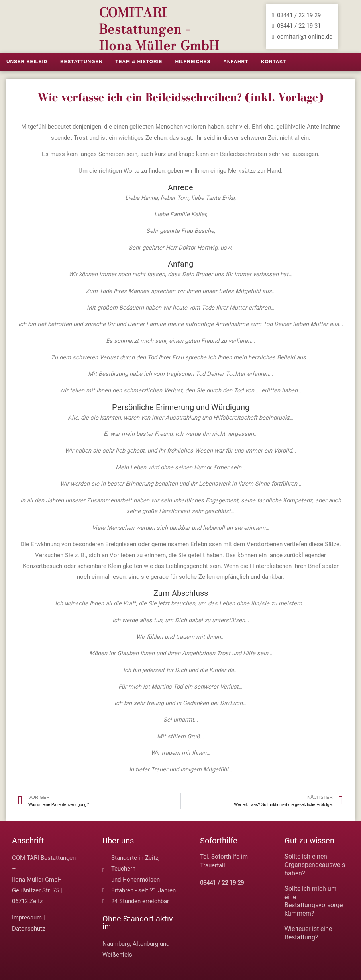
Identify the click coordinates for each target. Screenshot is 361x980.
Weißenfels (117, 955)
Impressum (27, 918)
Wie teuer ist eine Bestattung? (308, 933)
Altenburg (145, 944)
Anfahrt (236, 62)
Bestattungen (81, 62)
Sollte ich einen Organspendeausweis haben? (315, 865)
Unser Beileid (27, 62)
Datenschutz (28, 929)
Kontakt (274, 62)
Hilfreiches (193, 62)
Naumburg (116, 944)
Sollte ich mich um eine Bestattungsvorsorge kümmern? (314, 901)
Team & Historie (139, 62)
